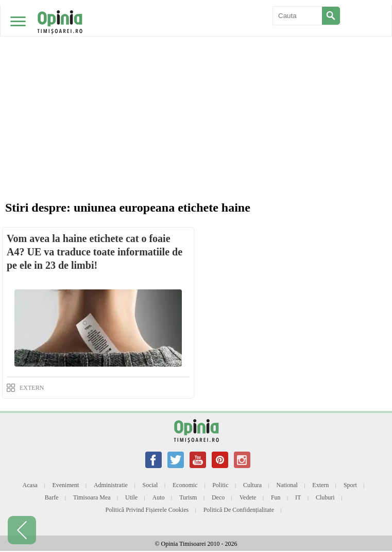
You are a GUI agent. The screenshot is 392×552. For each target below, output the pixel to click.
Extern (320, 485)
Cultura (252, 485)
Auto (159, 497)
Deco (218, 497)
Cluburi (325, 497)
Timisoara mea (92, 497)
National (287, 485)
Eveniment (65, 485)
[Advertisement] (196, 77)
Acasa (30, 485)
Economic (185, 485)
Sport (350, 485)
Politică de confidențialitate (239, 510)
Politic (220, 485)
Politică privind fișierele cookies (147, 510)
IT (298, 497)
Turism (188, 497)
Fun (276, 497)
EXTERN (32, 388)
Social (150, 485)
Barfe (52, 497)
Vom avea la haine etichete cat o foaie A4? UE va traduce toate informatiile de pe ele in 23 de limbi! (95, 252)
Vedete (248, 497)
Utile (131, 497)
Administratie (111, 485)
